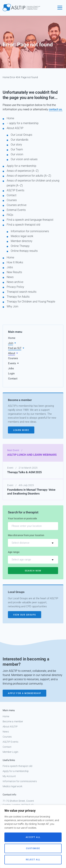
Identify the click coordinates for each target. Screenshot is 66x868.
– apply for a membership (23, 123)
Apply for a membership (21, 166)
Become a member (13, 721)
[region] (33, 836)
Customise (33, 848)
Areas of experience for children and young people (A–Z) (33, 183)
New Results (14, 272)
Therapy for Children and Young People (31, 302)
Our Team (17, 149)
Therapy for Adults (18, 297)
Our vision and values (24, 159)
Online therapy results (24, 251)
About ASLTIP (15, 128)
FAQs (10, 215)
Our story (16, 145)
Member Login (10, 752)
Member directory (22, 241)
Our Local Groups (21, 135)
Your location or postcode (22, 518)
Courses (12, 200)
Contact (12, 195)
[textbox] (33, 543)
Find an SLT (15, 348)
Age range (14, 552)
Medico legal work (22, 236)
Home (6, 77)
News (10, 277)
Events (12, 363)
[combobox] (33, 543)
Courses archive (17, 205)
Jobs (10, 267)
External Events (16, 210)
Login (11, 373)
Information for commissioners (30, 231)
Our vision (17, 154)
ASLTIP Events (15, 190)
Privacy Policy (15, 287)
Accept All (33, 837)
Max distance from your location (26, 535)
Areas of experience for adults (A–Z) (29, 176)
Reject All (33, 860)
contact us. (56, 109)
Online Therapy (20, 246)
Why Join (12, 306)
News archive (15, 282)
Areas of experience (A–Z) (23, 171)
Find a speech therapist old (23, 225)
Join (11, 343)
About (12, 353)
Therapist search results (22, 292)
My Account (9, 776)
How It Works (15, 262)
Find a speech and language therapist (30, 220)
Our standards (20, 140)
